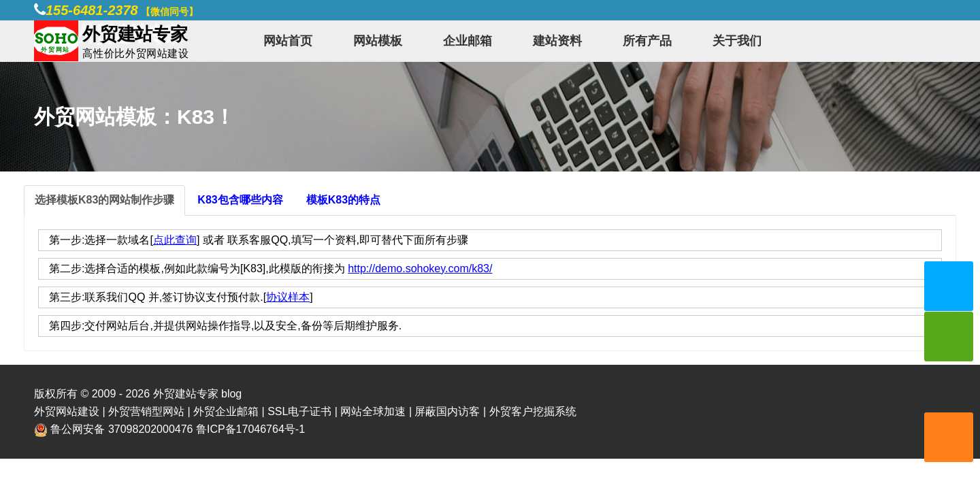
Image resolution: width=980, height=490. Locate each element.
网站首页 (288, 41)
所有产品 (647, 41)
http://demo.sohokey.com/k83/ (420, 268)
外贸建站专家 (187, 394)
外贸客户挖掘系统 (533, 411)
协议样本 (288, 297)
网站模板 (378, 41)
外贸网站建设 (67, 411)
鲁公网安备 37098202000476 (121, 429)
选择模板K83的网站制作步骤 (104, 200)
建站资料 (557, 41)
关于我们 (737, 41)
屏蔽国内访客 (447, 411)
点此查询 (175, 240)
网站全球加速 (373, 411)
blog (231, 394)
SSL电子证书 (299, 411)
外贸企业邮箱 (226, 411)
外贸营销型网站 (146, 411)
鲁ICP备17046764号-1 (250, 429)
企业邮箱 (468, 41)
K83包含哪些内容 (240, 200)
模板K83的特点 (343, 200)
